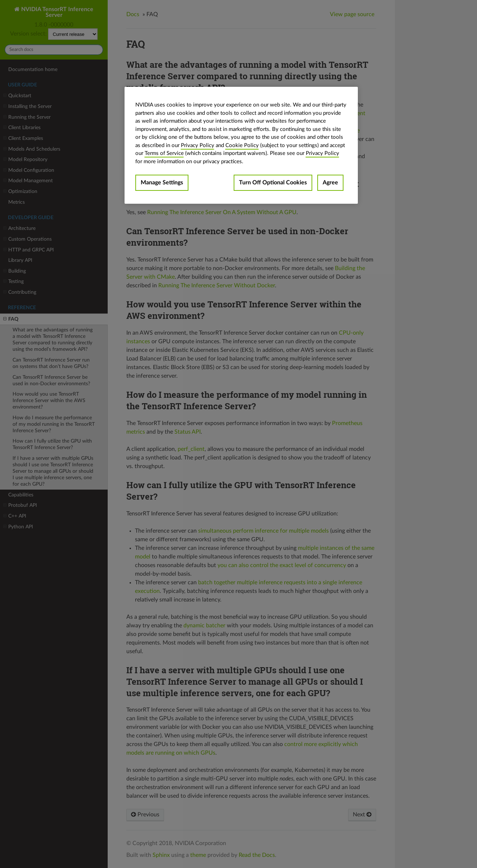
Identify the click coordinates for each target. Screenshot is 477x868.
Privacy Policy (198, 145)
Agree (330, 183)
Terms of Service (164, 153)
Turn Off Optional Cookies (273, 183)
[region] (241, 145)
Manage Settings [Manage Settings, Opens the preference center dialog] (162, 183)
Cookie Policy (242, 145)
